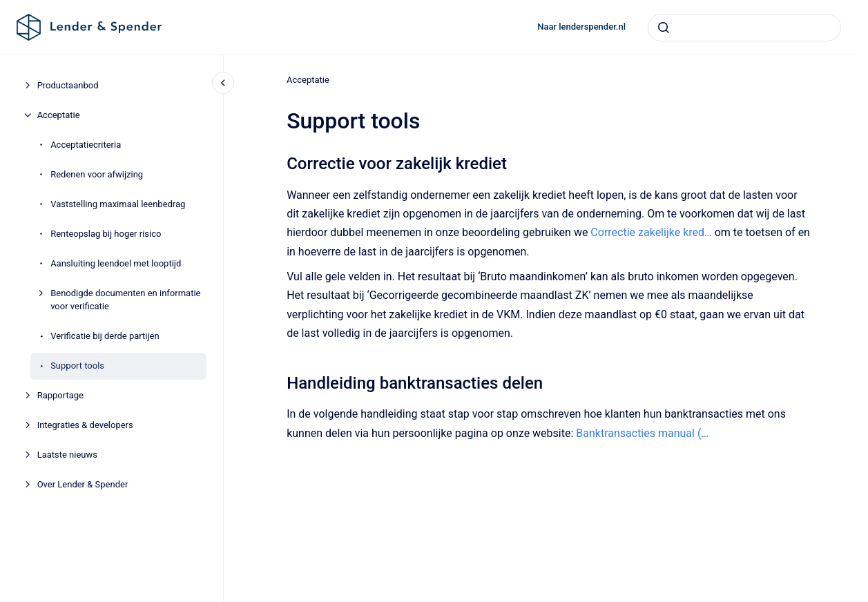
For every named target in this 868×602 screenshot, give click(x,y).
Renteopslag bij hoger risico (106, 234)
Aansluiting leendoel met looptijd (116, 263)
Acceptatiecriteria (86, 145)
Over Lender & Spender (83, 484)
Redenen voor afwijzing (97, 174)
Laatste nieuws (67, 455)
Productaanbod (68, 85)
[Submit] (664, 28)
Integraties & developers (85, 425)
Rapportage (60, 395)
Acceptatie (59, 115)
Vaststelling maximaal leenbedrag (118, 204)
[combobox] (744, 28)
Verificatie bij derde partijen (105, 336)
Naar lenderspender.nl (581, 27)
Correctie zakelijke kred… (651, 232)
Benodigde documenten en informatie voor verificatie (125, 300)
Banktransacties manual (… (642, 433)
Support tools (77, 366)
